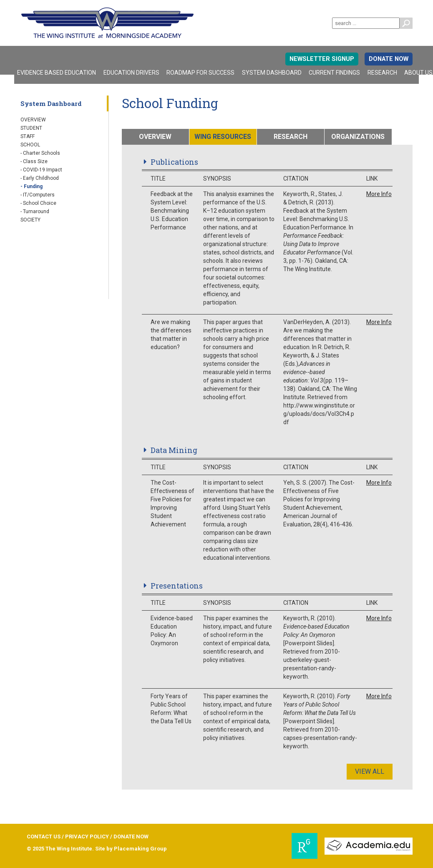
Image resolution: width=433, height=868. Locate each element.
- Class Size (34, 161)
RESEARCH (291, 137)
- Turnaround (35, 211)
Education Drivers (131, 73)
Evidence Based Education (57, 73)
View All (370, 771)
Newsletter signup (322, 59)
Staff (28, 136)
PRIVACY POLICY (87, 837)
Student (31, 128)
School (30, 145)
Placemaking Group (140, 849)
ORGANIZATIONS (358, 137)
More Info (379, 194)
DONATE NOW (389, 59)
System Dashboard (272, 73)
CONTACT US (44, 837)
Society (30, 220)
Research (382, 73)
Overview (33, 120)
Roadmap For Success (200, 73)
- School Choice (38, 203)
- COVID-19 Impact (41, 170)
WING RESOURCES (223, 137)
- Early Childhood (40, 178)
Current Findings (334, 73)
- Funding (31, 186)
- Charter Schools (40, 153)
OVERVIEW (155, 137)
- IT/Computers (38, 195)
